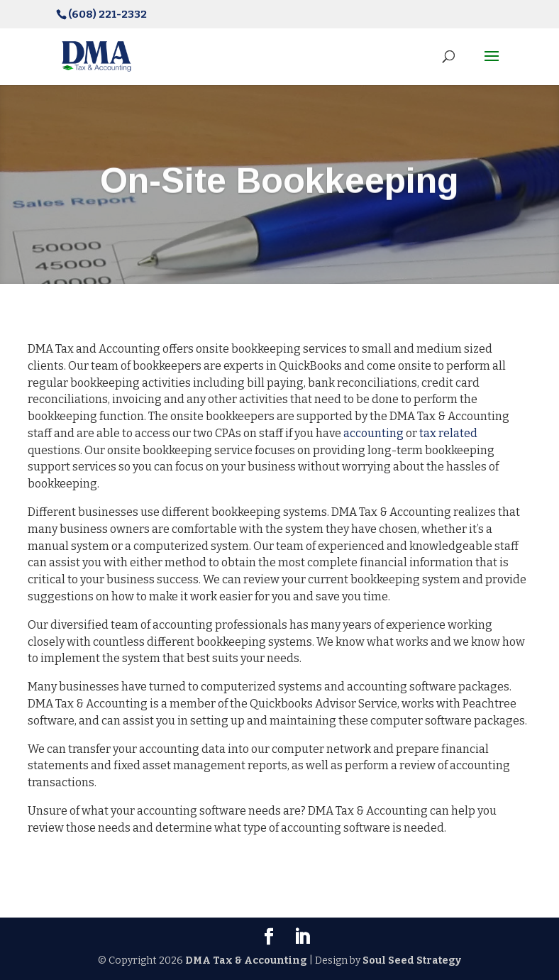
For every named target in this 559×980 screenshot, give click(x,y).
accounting (373, 433)
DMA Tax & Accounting (246, 960)
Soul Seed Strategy (412, 960)
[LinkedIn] (302, 938)
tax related (448, 433)
